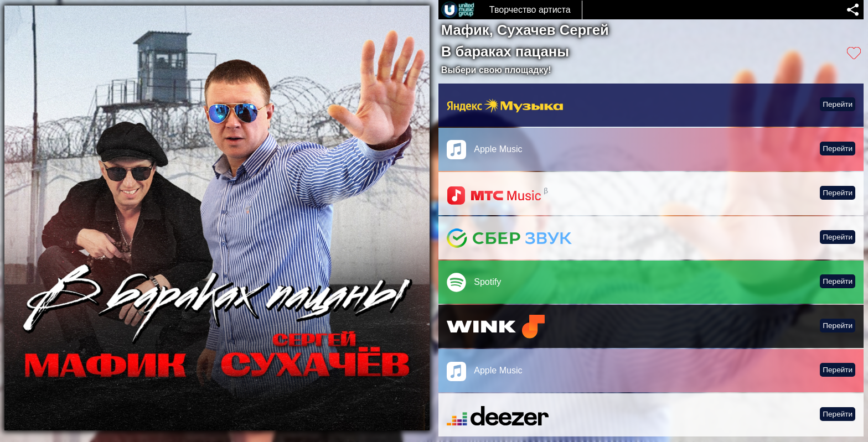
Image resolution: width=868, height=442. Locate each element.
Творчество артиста (530, 10)
